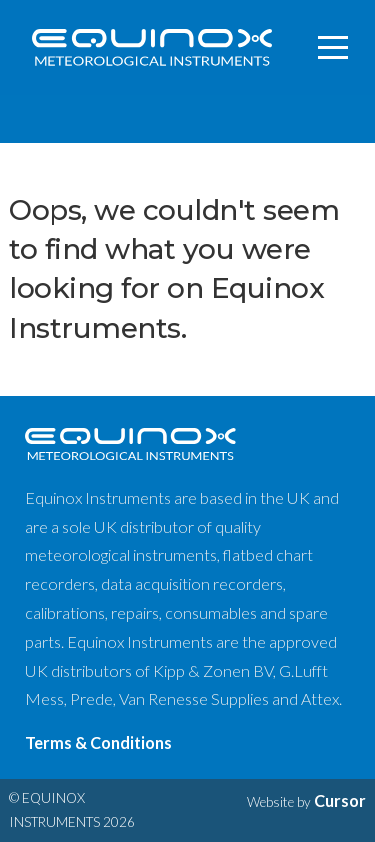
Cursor (340, 800)
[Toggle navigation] (334, 48)
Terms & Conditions (98, 742)
